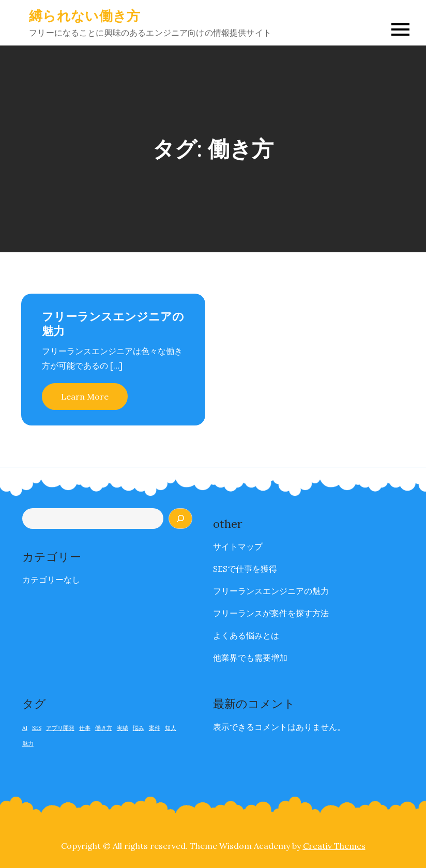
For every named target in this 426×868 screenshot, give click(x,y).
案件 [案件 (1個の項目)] (155, 728)
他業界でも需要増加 (250, 658)
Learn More (85, 397)
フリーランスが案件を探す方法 (271, 613)
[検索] (180, 519)
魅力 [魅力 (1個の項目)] (28, 743)
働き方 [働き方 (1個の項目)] (104, 728)
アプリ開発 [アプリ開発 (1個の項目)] (60, 728)
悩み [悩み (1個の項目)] (139, 728)
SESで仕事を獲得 (245, 569)
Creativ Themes (334, 846)
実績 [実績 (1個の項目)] (123, 728)
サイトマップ (238, 546)
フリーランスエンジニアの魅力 (271, 591)
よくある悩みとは (246, 635)
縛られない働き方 (85, 16)
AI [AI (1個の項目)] (25, 728)
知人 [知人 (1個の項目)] (171, 728)
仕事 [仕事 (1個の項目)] (85, 728)
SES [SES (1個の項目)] (37, 728)
